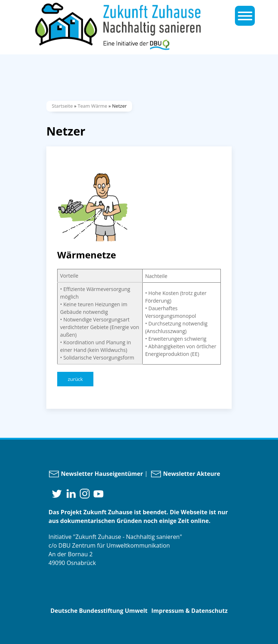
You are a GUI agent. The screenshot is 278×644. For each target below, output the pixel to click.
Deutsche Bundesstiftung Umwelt (99, 611)
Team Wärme (92, 106)
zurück (75, 379)
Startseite (62, 106)
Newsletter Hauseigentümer (96, 474)
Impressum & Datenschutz (189, 611)
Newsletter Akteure (185, 474)
